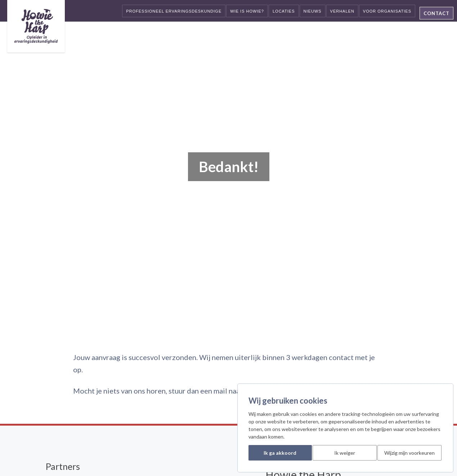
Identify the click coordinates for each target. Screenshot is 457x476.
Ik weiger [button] (345, 453)
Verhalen (342, 11)
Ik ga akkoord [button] (280, 453)
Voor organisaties (387, 11)
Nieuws (313, 11)
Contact (436, 13)
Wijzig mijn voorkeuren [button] (409, 453)
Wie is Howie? (247, 11)
